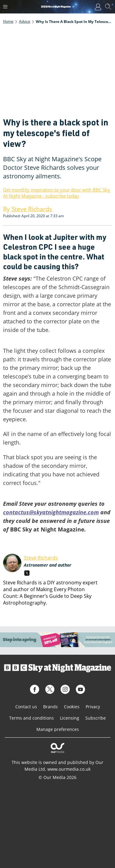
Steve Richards (41, 558)
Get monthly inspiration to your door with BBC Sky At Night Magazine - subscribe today (57, 193)
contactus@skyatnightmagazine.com (51, 512)
